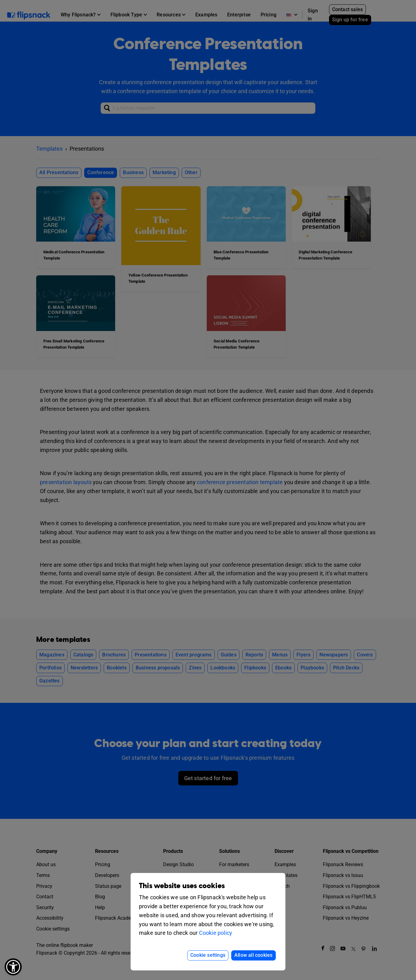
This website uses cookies (182, 886)
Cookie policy (216, 933)
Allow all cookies (253, 955)
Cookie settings (208, 955)
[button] (13, 967)
